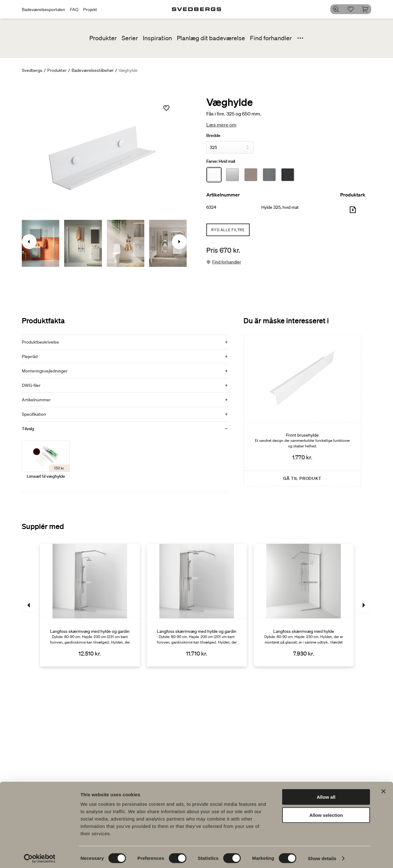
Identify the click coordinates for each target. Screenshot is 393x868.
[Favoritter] (353, 9)
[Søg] (338, 9)
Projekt (90, 10)
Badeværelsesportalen (43, 10)
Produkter (103, 38)
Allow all (326, 794)
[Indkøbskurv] (368, 9)
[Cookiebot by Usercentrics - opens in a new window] (40, 856)
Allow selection (326, 813)
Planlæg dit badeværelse (211, 38)
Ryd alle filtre (228, 230)
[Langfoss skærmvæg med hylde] (304, 605)
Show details (322, 856)
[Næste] (364, 605)
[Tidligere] (29, 605)
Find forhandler (271, 38)
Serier (130, 38)
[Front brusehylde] (302, 411)
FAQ (74, 10)
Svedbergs (32, 70)
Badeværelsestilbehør (93, 70)
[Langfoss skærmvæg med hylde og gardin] (90, 605)
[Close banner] (383, 789)
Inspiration (157, 38)
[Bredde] (230, 147)
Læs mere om (221, 125)
